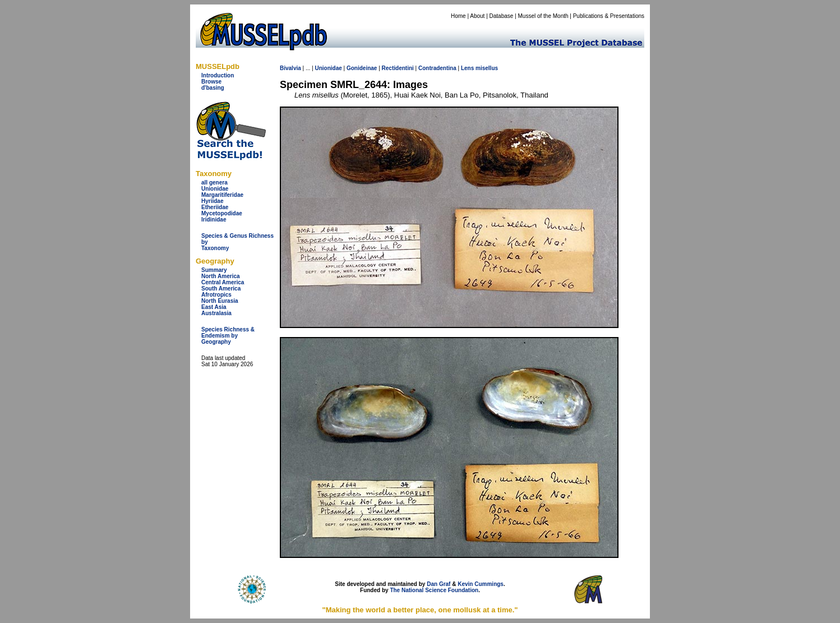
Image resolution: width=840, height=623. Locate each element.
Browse (211, 82)
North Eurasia (220, 301)
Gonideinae (362, 68)
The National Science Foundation (434, 590)
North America (221, 276)
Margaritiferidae (222, 195)
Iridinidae (214, 220)
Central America (223, 282)
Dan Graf (439, 584)
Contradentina (437, 68)
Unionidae (215, 189)
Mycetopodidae (222, 213)
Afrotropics (216, 295)
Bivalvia (290, 68)
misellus (487, 68)
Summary (214, 270)
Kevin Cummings (481, 584)
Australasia (216, 313)
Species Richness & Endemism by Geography (228, 336)
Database (502, 16)
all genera (214, 183)
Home (458, 16)
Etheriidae (215, 207)
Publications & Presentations (609, 16)
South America (221, 289)
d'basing (213, 88)
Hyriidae (212, 201)
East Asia (214, 307)
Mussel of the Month (543, 16)
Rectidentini (398, 68)
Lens (467, 68)
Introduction (218, 75)
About (477, 16)
